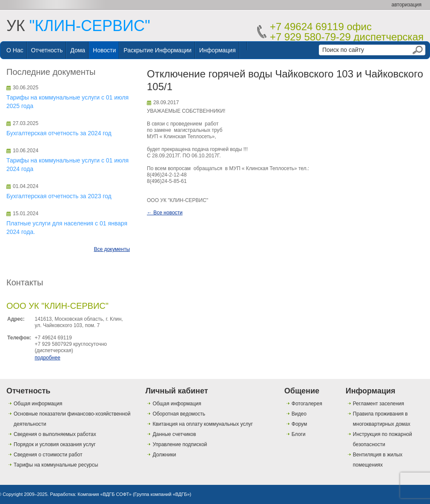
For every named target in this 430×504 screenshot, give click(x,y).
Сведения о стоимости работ (48, 455)
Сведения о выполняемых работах (55, 434)
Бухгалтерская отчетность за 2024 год (59, 133)
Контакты (25, 282)
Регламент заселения (378, 404)
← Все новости (165, 213)
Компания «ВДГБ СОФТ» (105, 494)
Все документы (112, 249)
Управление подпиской (180, 444)
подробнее (47, 358)
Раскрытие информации (158, 50)
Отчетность (47, 50)
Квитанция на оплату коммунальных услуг (202, 424)
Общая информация (38, 404)
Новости (104, 50)
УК (78, 26)
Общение (302, 391)
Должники (164, 455)
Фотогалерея (307, 404)
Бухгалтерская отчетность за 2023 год (59, 196)
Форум (299, 424)
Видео (299, 414)
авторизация (407, 5)
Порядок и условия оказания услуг (55, 444)
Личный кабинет (176, 391)
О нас (15, 50)
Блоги (299, 434)
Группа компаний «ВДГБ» (162, 494)
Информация (218, 50)
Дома (78, 50)
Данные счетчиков (174, 434)
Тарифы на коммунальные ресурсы (56, 465)
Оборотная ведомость (179, 414)
